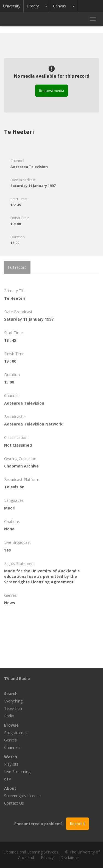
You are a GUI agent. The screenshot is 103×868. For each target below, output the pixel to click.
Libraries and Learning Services (31, 852)
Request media (51, 91)
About (10, 788)
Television (13, 708)
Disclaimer (70, 857)
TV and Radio (17, 678)
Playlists (11, 764)
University (12, 6)
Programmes (16, 733)
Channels (12, 747)
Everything (13, 701)
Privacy (47, 857)
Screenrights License (22, 796)
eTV (8, 779)
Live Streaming (17, 772)
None (9, 529)
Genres (10, 740)
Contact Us (14, 803)
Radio (9, 716)
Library (33, 6)
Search (11, 694)
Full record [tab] (17, 267)
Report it (77, 824)
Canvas (59, 6)
